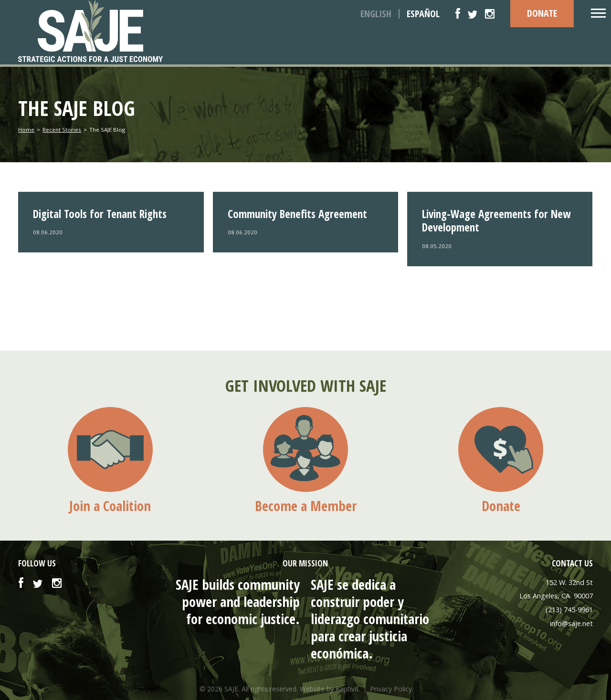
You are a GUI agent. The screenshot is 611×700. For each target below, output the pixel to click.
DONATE (542, 13)
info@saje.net (571, 623)
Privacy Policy (391, 689)
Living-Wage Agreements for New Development (496, 221)
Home (26, 130)
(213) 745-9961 (569, 610)
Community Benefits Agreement (297, 214)
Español (423, 14)
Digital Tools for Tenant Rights (100, 214)
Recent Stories (62, 130)
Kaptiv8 (347, 689)
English (376, 14)
